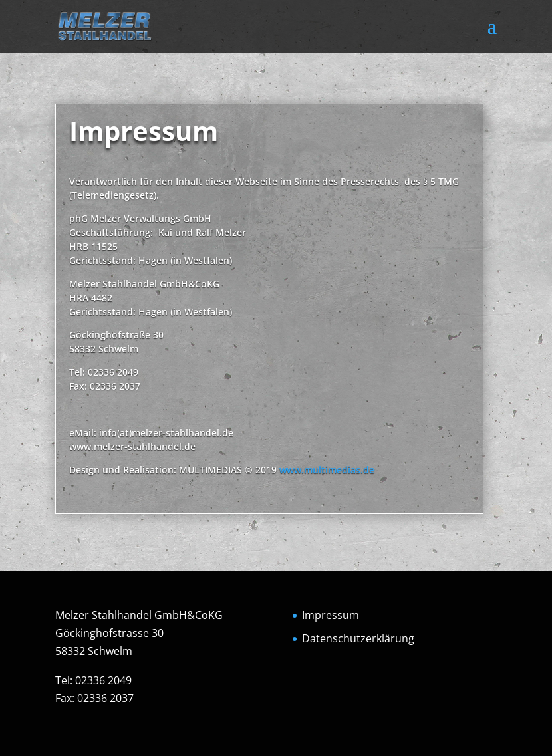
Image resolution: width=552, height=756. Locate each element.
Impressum (331, 615)
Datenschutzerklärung (358, 638)
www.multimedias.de (327, 470)
